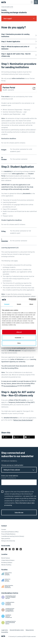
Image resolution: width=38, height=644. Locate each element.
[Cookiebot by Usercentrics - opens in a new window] (29, 300)
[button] (7, 437)
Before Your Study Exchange (23, 420)
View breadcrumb (7, 7)
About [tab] (31, 304)
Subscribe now (19, 512)
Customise (19, 338)
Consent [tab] (7, 304)
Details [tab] (19, 304)
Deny (19, 343)
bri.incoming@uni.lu (10, 386)
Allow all (19, 332)
